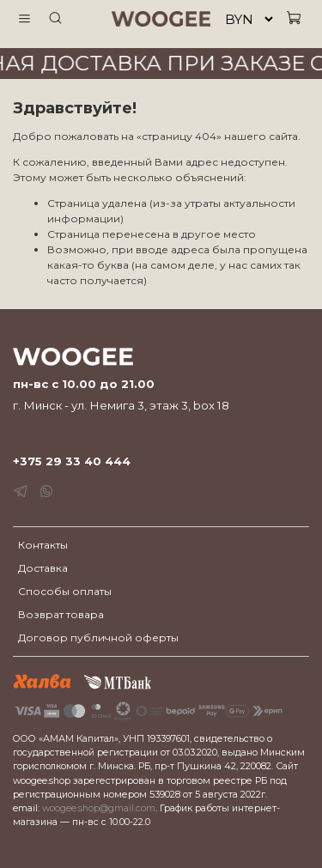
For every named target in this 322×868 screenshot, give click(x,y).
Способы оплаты (65, 591)
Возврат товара (61, 614)
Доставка (43, 568)
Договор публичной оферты (98, 637)
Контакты (43, 545)
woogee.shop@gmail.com (99, 808)
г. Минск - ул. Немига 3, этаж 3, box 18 (121, 405)
